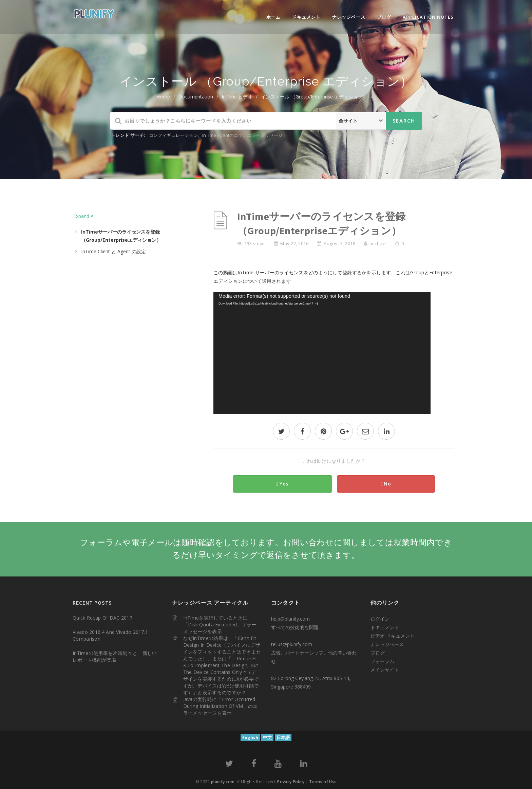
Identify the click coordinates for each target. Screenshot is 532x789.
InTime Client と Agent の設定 (113, 251)
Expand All (84, 216)
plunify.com (223, 782)
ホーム (273, 17)
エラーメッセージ (265, 135)
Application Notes (428, 17)
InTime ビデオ (237, 97)
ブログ (384, 17)
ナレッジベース (349, 17)
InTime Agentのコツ (223, 135)
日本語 (283, 738)
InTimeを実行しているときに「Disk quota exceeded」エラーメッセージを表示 (220, 625)
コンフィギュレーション (174, 135)
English (250, 738)
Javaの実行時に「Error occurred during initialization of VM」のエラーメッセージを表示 (221, 706)
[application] (322, 353)
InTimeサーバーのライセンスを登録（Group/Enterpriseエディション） (121, 236)
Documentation (196, 97)
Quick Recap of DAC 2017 (102, 618)
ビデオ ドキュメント (393, 636)
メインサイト (385, 670)
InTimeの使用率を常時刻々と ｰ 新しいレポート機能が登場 (115, 656)
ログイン (380, 619)
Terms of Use (323, 782)
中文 (267, 738)
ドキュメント (306, 17)
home (163, 97)
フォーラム (382, 661)
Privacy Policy (291, 782)
